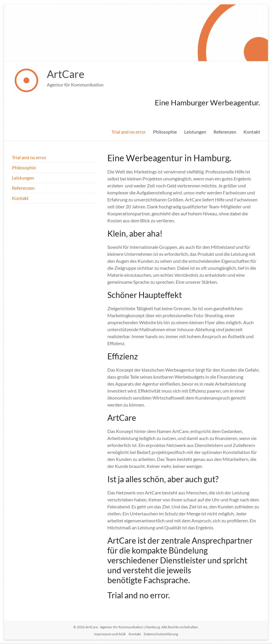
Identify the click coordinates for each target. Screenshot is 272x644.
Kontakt (252, 132)
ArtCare (66, 74)
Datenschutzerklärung (161, 634)
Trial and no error (129, 132)
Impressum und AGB (110, 634)
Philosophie (165, 132)
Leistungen (195, 132)
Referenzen (225, 132)
